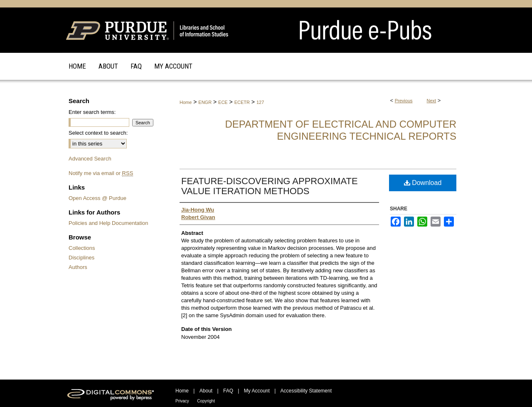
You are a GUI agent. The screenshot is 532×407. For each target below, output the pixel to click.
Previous (404, 101)
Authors (78, 267)
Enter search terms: (92, 112)
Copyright (206, 401)
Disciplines (81, 258)
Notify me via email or (101, 173)
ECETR (242, 102)
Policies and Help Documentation (108, 223)
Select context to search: (98, 133)
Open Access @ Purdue (97, 198)
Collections (82, 248)
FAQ (228, 391)
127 (260, 102)
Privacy (182, 401)
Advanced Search (90, 159)
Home (186, 102)
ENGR (205, 102)
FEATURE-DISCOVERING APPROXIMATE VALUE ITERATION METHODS (270, 186)
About (206, 391)
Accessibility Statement (306, 391)
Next (432, 101)
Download (423, 183)
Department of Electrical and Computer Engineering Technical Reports (341, 130)
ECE (223, 102)
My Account (257, 391)
